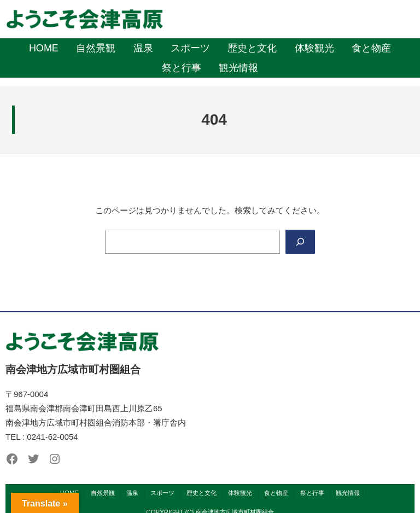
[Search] (300, 242)
